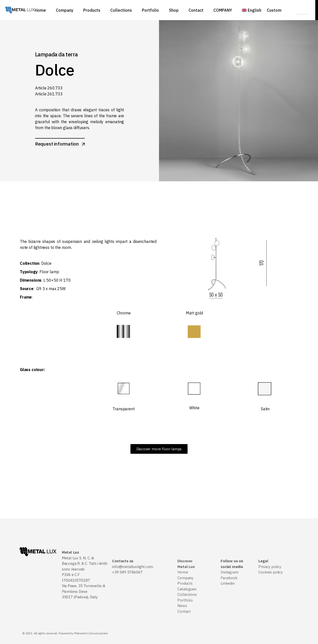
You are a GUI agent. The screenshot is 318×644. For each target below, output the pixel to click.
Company (185, 578)
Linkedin (228, 583)
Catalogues (187, 589)
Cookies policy (270, 572)
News (182, 606)
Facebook (229, 578)
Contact (184, 611)
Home (183, 572)
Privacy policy (270, 567)
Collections (187, 594)
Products (185, 583)
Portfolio (185, 600)
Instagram (229, 572)
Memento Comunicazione (91, 633)
